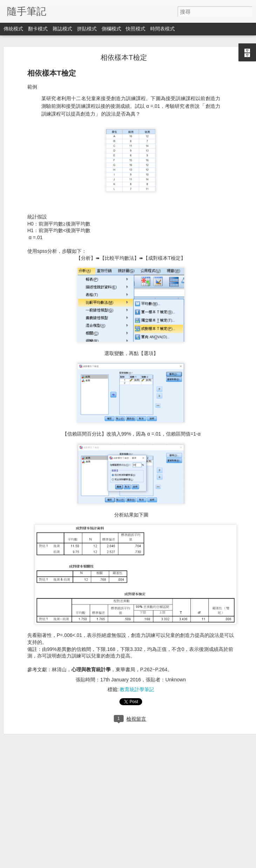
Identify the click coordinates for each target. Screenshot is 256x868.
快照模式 (136, 29)
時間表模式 (162, 29)
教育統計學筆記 (137, 687)
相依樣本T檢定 (124, 55)
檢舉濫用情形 (162, 863)
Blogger (142, 863)
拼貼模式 (87, 29)
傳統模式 (13, 29)
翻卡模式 (38, 29)
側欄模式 (111, 29)
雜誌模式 (62, 29)
